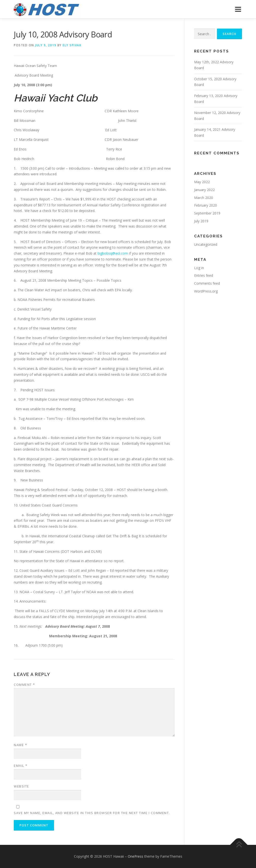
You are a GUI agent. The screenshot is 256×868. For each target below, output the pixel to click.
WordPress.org (206, 291)
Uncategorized (206, 244)
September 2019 (207, 213)
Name (20, 745)
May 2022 (202, 182)
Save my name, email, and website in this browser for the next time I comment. (92, 813)
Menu (238, 9)
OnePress (135, 856)
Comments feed (207, 283)
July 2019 (201, 221)
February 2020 (206, 205)
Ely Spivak (72, 45)
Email (21, 766)
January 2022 (204, 190)
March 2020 (204, 198)
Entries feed (204, 275)
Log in (199, 268)
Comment (24, 685)
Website (21, 786)
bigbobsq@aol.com (113, 253)
